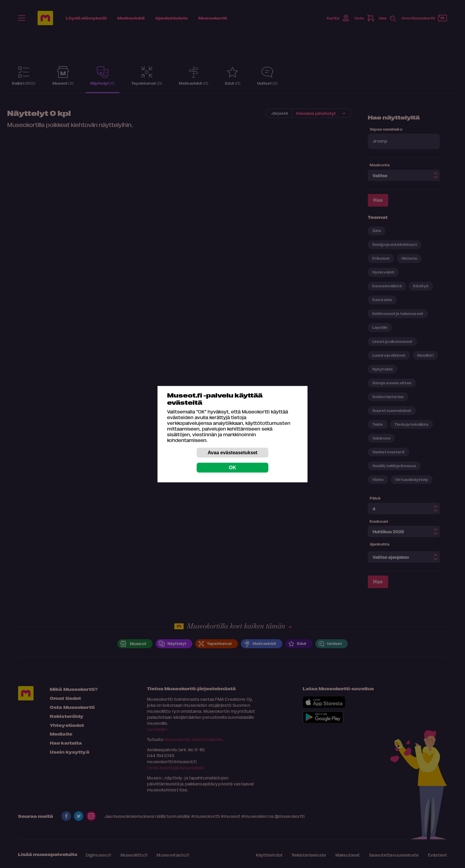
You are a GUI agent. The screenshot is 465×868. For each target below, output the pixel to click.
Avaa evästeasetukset (232, 452)
